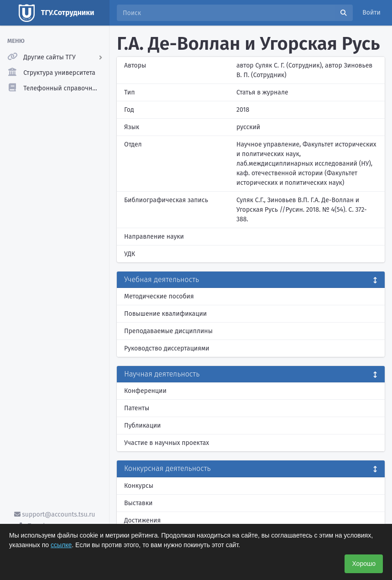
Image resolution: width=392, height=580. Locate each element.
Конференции (145, 391)
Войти (371, 13)
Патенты (137, 408)
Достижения (142, 520)
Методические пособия (159, 296)
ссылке (61, 545)
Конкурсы (139, 486)
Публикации (142, 426)
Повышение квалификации (165, 314)
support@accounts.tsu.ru (55, 515)
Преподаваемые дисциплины (168, 331)
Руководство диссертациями (167, 348)
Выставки (138, 503)
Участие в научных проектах (167, 443)
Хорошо (364, 564)
